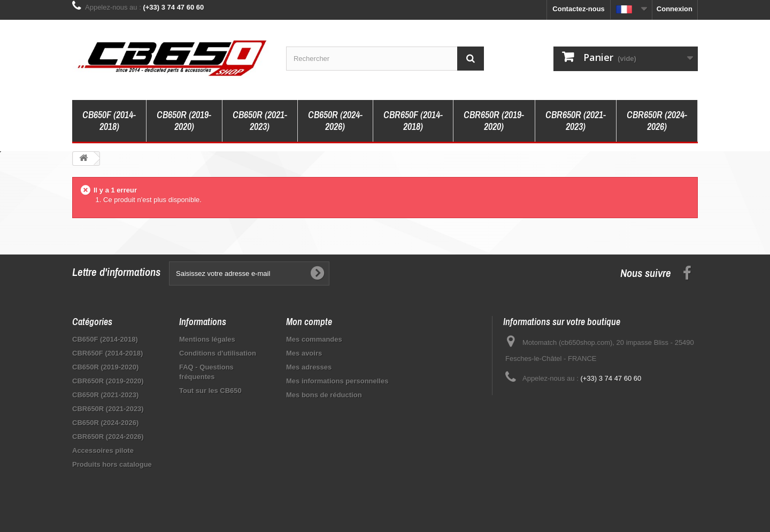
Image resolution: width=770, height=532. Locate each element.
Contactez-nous (579, 9)
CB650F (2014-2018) (109, 121)
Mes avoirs (304, 353)
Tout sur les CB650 (210, 391)
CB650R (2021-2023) (260, 121)
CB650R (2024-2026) (335, 121)
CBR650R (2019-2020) (494, 121)
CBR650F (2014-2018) (413, 121)
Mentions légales (207, 339)
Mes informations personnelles (337, 381)
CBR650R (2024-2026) (657, 121)
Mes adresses (309, 367)
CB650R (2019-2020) (184, 121)
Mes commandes (314, 339)
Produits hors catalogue (112, 464)
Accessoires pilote (103, 450)
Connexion (675, 9)
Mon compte (309, 322)
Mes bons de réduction (324, 395)
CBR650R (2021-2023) (576, 121)
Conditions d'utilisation (218, 353)
